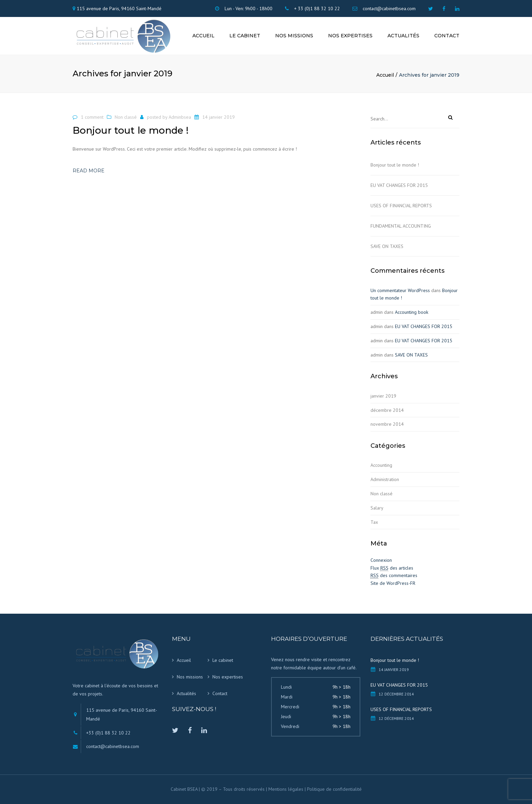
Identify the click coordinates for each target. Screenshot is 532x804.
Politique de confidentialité (334, 789)
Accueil (203, 36)
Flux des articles (392, 568)
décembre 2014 (387, 410)
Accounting (381, 465)
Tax (374, 522)
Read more (89, 171)
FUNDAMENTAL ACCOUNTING (401, 226)
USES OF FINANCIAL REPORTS (401, 206)
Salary (377, 508)
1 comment (92, 117)
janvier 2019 (383, 396)
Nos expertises (350, 36)
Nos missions (294, 36)
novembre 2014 (387, 424)
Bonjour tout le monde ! (395, 165)
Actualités (403, 36)
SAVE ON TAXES (387, 246)
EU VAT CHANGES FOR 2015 (399, 185)
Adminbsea (180, 117)
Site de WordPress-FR (393, 583)
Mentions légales (286, 789)
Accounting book (412, 312)
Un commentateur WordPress (400, 290)
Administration (385, 479)
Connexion (381, 560)
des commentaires (394, 576)
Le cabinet (245, 36)
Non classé (126, 117)
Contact (447, 36)
